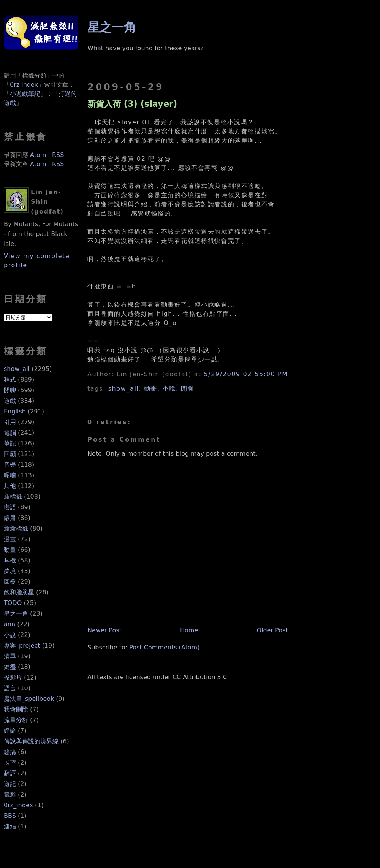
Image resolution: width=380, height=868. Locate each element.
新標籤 (13, 497)
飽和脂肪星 (19, 592)
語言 (10, 688)
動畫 (10, 550)
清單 (10, 656)
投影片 (13, 677)
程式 (10, 379)
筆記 (10, 443)
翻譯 (10, 773)
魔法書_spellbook (29, 699)
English (15, 411)
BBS (10, 816)
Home (189, 630)
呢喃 (10, 475)
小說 (10, 635)
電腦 (10, 433)
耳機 (10, 560)
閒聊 (10, 390)
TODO (13, 603)
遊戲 (10, 401)
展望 (10, 763)
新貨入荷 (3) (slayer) (132, 104)
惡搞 (10, 752)
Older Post (272, 630)
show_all (17, 369)
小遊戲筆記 (25, 94)
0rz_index (18, 805)
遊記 (10, 784)
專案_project (22, 645)
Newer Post (104, 630)
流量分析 (16, 720)
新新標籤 (16, 528)
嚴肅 (10, 518)
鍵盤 (10, 667)
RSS (58, 155)
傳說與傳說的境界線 (31, 741)
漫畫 (10, 539)
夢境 (10, 571)
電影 (10, 794)
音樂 (10, 465)
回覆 (10, 582)
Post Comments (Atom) (164, 647)
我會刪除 (16, 709)
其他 (10, 486)
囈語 (10, 507)
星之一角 (16, 614)
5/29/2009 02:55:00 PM (246, 374)
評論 (10, 731)
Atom (38, 155)
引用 (10, 422)
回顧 (10, 454)
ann (9, 624)
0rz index (24, 85)
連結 (10, 826)
